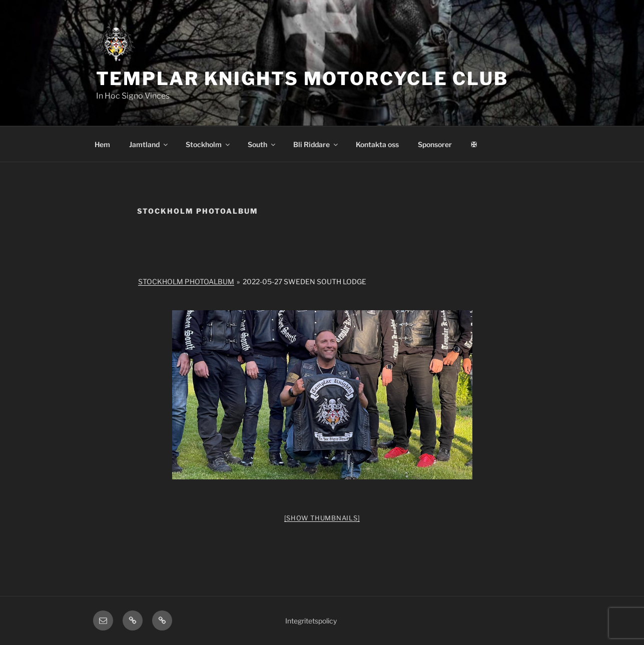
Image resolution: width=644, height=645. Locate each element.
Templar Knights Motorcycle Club (302, 79)
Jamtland (149, 144)
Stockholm (208, 144)
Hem (102, 144)
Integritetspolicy (311, 621)
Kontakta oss (377, 144)
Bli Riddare (316, 144)
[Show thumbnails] (322, 518)
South (262, 144)
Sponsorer (435, 144)
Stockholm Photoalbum (186, 281)
